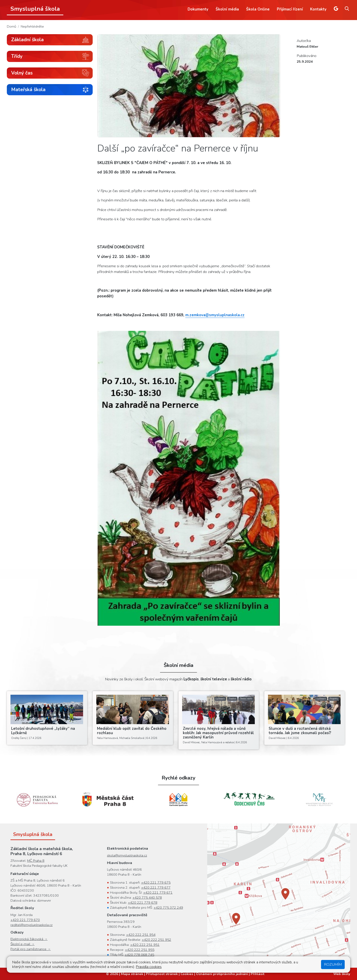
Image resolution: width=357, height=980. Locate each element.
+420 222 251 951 (145, 945)
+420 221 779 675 (156, 882)
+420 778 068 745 (139, 955)
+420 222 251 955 (140, 950)
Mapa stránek (132, 974)
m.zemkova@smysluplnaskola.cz (215, 315)
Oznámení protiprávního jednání (222, 974)
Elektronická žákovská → (29, 939)
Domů (11, 26)
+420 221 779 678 (143, 903)
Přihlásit (258, 974)
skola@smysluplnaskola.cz (127, 855)
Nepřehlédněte (32, 26)
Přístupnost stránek (162, 974)
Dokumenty (198, 9)
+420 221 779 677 (156, 887)
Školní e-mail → (23, 944)
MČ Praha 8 (36, 861)
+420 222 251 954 (141, 935)
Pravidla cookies (149, 967)
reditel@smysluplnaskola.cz (32, 925)
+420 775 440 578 (147, 898)
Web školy (342, 974)
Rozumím (333, 964)
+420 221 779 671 (158, 893)
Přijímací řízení (290, 9)
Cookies (187, 974)
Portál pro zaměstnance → (31, 949)
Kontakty (318, 9)
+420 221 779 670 (25, 920)
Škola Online (258, 9)
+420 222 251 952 (157, 940)
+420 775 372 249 (168, 908)
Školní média (227, 9)
